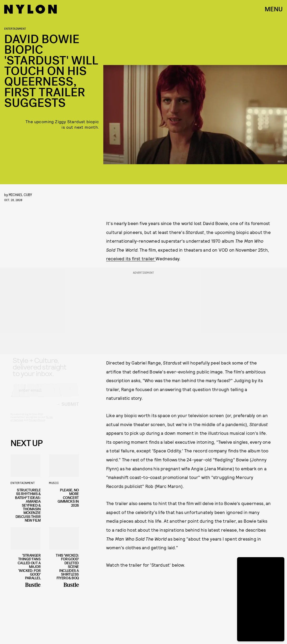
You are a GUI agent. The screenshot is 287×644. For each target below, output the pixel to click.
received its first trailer (131, 258)
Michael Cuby (20, 195)
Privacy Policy (37, 425)
